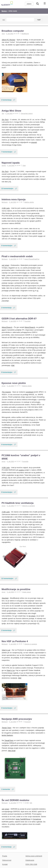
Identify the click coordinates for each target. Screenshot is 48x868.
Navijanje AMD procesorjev (17, 719)
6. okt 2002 (10, 34)
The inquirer (6, 392)
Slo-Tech (5, 120)
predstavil (30, 392)
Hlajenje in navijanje (28, 506)
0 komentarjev (7, 246)
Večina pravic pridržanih (34, 856)
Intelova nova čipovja (14, 199)
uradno (21, 470)
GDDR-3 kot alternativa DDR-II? (19, 319)
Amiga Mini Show (11, 111)
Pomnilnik (27, 321)
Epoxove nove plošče (14, 383)
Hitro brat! (12, 751)
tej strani (32, 616)
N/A (31, 803)
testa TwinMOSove (23, 819)
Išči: (4, 20)
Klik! (19, 239)
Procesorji (27, 722)
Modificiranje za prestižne (16, 589)
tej (18, 475)
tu (34, 291)
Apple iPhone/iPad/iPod (32, 259)
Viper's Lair (6, 650)
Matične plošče (29, 202)
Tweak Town (7, 728)
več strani (6, 265)
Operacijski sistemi (27, 113)
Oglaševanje (30, 860)
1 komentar (6, 789)
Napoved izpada (11, 163)
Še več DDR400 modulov (15, 800)
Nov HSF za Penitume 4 (15, 641)
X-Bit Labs (6, 208)
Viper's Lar (11, 670)
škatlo (29, 58)
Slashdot (5, 598)
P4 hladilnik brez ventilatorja (17, 503)
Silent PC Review (9, 40)
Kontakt (5, 864)
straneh (34, 142)
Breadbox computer (13, 31)
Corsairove (37, 819)
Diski (24, 165)
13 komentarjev (7, 188)
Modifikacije (25, 34)
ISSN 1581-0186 (31, 864)
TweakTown (9, 740)
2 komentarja (6, 100)
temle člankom (7, 735)
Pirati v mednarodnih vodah (17, 256)
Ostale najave (26, 592)
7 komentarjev (7, 152)
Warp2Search (7, 327)
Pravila (5, 856)
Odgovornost (7, 860)
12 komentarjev (7, 578)
